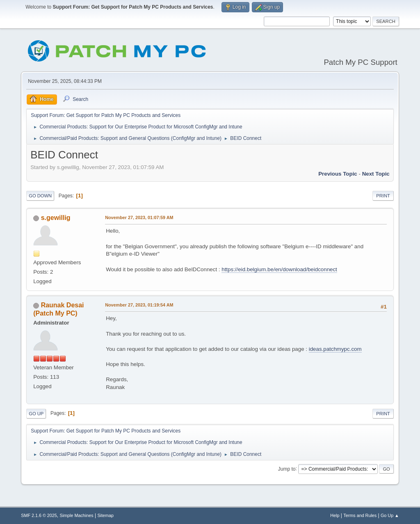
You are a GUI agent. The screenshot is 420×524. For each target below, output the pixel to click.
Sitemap (105, 515)
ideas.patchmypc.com (335, 349)
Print (383, 196)
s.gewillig (56, 218)
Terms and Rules (360, 515)
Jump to (287, 469)
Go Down (40, 196)
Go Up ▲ (390, 515)
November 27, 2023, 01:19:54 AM (139, 305)
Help (335, 515)
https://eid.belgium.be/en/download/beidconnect (279, 269)
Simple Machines (77, 515)
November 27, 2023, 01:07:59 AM (139, 217)
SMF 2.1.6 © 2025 (39, 515)
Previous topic (338, 174)
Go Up (36, 414)
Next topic (376, 174)
